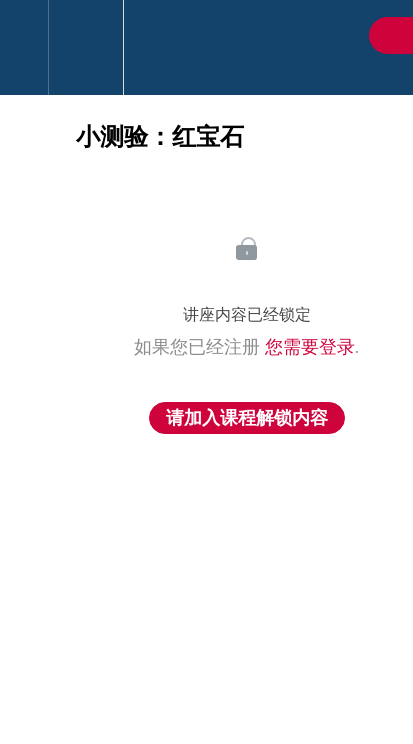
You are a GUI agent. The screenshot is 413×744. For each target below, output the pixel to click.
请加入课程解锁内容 (247, 418)
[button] (24, 47)
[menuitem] (85, 47)
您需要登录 (310, 347)
